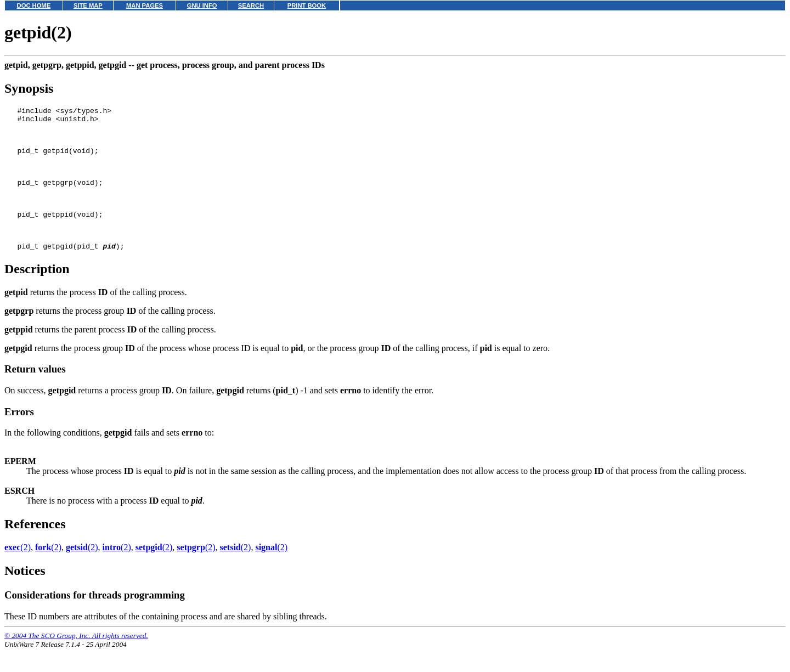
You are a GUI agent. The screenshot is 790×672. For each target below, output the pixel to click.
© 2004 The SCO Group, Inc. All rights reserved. (76, 659)
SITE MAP (88, 5)
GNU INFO (202, 5)
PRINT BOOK (307, 5)
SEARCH (251, 5)
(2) (18, 570)
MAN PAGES (145, 5)
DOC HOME (34, 5)
